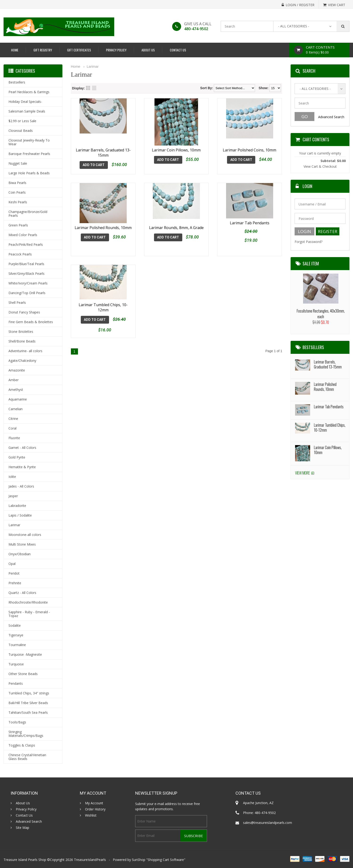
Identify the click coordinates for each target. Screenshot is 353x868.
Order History (95, 809)
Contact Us (178, 50)
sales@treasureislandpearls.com (268, 823)
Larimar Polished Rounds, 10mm (103, 228)
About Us (148, 50)
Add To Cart (94, 165)
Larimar (93, 66)
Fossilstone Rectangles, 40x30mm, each (321, 314)
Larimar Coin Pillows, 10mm (176, 150)
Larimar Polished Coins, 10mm (250, 150)
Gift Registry (43, 50)
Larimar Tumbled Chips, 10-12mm (103, 303)
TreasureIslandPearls (90, 860)
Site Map (22, 828)
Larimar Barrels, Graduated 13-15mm (103, 153)
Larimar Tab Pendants (250, 228)
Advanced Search (331, 117)
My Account (94, 803)
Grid (88, 88)
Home (15, 50)
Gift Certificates (79, 50)
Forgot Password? (308, 242)
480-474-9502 (196, 29)
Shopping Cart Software (166, 860)
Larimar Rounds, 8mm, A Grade (176, 228)
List (94, 88)
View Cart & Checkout (320, 166)
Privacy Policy (116, 50)
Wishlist (91, 815)
